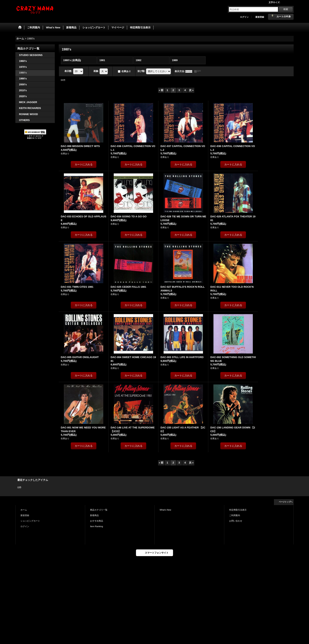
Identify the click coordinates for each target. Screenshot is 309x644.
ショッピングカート (30, 521)
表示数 (68, 71)
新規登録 (260, 17)
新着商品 (94, 515)
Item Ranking (96, 526)
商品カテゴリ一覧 (99, 510)
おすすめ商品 (97, 521)
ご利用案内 (235, 515)
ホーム (24, 510)
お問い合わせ (236, 521)
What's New (165, 510)
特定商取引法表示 (238, 510)
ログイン (244, 17)
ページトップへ (286, 502)
